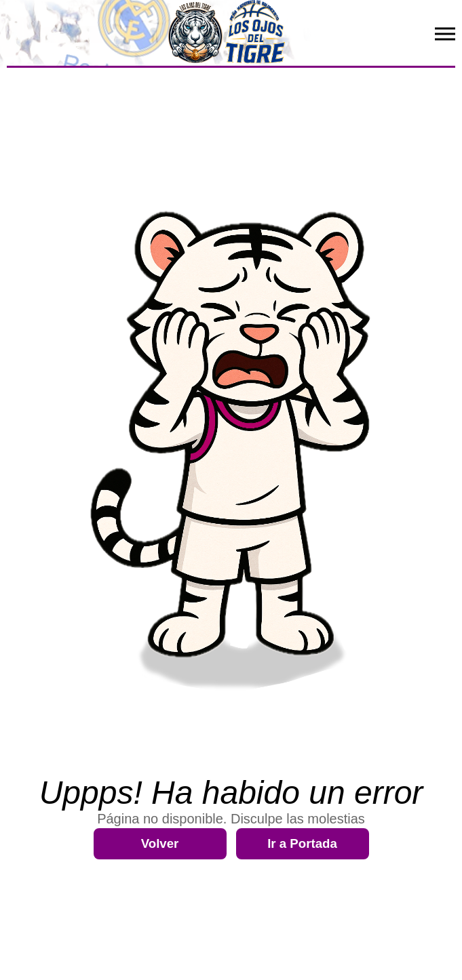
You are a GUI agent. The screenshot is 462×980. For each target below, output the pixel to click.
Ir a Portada (302, 843)
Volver (160, 843)
